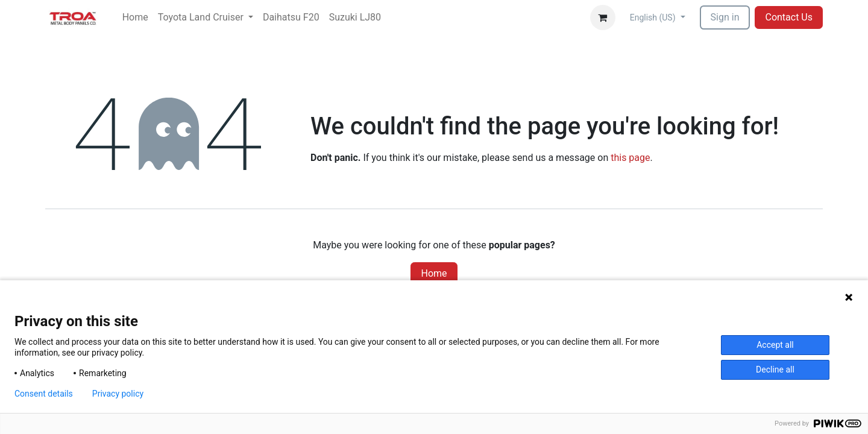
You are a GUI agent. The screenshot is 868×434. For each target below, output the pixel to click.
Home (434, 273)
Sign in (725, 17)
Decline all (775, 370)
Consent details (44, 394)
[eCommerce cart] (603, 17)
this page (630, 158)
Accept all (775, 345)
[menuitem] (135, 17)
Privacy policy (118, 394)
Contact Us (789, 17)
